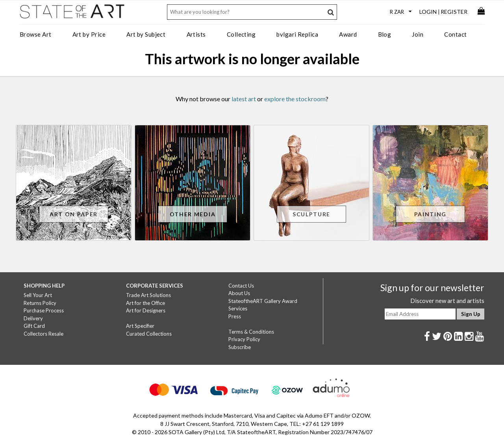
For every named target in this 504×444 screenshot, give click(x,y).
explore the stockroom (295, 99)
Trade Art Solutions (148, 295)
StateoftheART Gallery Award (263, 301)
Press (235, 316)
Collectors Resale (44, 334)
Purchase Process (44, 310)
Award (348, 34)
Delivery (33, 318)
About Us (239, 293)
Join (418, 34)
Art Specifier (140, 326)
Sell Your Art (38, 295)
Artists (196, 34)
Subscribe (240, 347)
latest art (244, 99)
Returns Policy (40, 303)
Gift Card (34, 326)
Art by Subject (146, 34)
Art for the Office (145, 303)
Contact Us (241, 286)
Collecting (241, 34)
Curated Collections (149, 334)
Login (428, 12)
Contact (455, 34)
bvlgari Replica (297, 34)
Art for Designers (146, 310)
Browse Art (36, 34)
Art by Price (89, 34)
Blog (385, 34)
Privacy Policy (244, 339)
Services (238, 308)
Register (454, 12)
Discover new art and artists (447, 301)
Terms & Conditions (251, 332)
